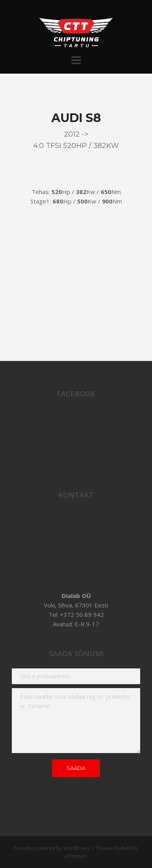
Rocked (123, 848)
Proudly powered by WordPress (52, 848)
